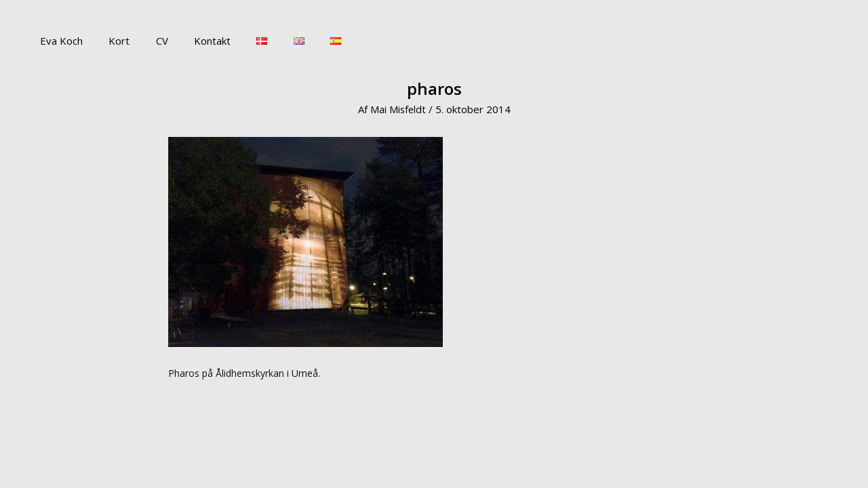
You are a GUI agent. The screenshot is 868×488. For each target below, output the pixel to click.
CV (148, 41)
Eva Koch (59, 41)
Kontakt (193, 41)
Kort (111, 41)
